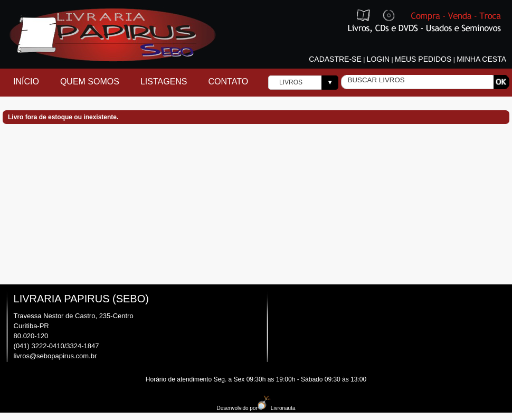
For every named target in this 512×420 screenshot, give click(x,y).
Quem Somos (90, 82)
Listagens (164, 82)
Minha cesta (481, 59)
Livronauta (277, 408)
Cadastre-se (335, 59)
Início (26, 82)
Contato (229, 82)
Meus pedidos (423, 59)
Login (378, 59)
